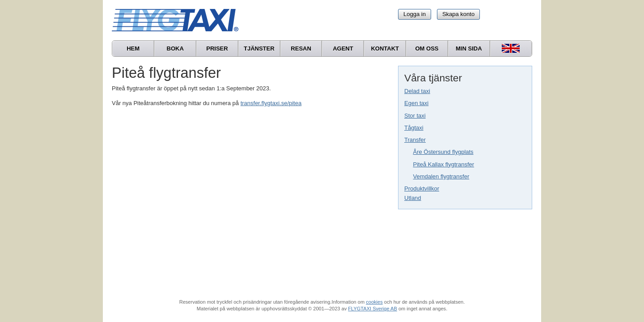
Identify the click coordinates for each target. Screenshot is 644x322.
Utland (413, 198)
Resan (301, 49)
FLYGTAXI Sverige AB (373, 309)
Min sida (469, 49)
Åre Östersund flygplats (443, 152)
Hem (133, 49)
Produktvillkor (422, 189)
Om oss (427, 49)
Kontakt (385, 49)
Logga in (415, 14)
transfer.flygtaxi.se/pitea (271, 103)
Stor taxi (415, 116)
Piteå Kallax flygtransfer (444, 164)
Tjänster (259, 49)
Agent (343, 49)
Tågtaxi (414, 128)
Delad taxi (417, 91)
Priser (217, 49)
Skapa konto (458, 14)
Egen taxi (416, 103)
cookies (374, 302)
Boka (175, 49)
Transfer (415, 140)
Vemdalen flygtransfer (441, 176)
